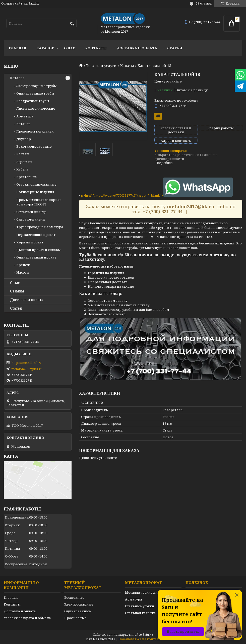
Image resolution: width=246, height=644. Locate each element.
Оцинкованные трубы (35, 93)
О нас (70, 48)
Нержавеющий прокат (36, 235)
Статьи (175, 48)
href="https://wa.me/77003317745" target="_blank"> (159, 195)
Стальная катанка (140, 613)
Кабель (22, 169)
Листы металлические (36, 108)
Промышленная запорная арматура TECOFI (39, 202)
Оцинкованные (78, 611)
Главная (18, 48)
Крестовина (27, 177)
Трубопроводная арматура (40, 227)
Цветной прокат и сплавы (39, 250)
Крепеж (23, 265)
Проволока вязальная (35, 131)
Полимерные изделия (35, 192)
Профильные (75, 618)
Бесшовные (74, 597)
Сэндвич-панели (31, 219)
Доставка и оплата (137, 48)
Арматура (25, 116)
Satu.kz (148, 635)
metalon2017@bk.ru (27, 369)
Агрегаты (24, 162)
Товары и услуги (101, 66)
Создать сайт (12, 4)
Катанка (23, 124)
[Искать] (72, 24)
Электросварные (79, 604)
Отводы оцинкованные (36, 184)
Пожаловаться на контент (140, 639)
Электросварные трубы (37, 86)
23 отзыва (204, 3)
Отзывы (17, 291)
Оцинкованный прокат (36, 257)
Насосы (23, 272)
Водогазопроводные (34, 146)
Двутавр (24, 139)
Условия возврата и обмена (27, 618)
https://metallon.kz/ (26, 363)
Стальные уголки (140, 606)
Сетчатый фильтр (31, 212)
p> (83, 195)
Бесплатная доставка (158, 116)
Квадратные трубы (33, 101)
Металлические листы (144, 592)
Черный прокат (30, 242)
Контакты (96, 48)
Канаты (127, 66)
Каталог (45, 48)
